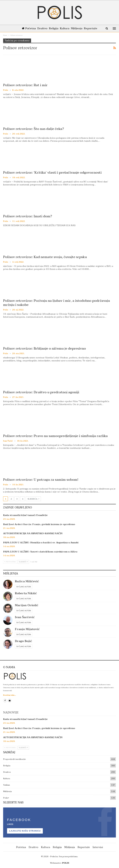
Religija (53, 28)
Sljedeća (33, 499)
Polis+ (6, 798)
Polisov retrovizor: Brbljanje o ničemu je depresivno (45, 348)
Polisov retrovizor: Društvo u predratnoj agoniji (41, 392)
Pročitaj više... (9, 695)
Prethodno (10, 562)
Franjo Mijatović (27, 629)
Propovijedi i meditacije (15, 759)
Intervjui (98, 847)
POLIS (66, 863)
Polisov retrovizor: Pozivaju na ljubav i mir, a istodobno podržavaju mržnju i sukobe (57, 303)
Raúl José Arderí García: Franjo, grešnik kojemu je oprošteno (39, 524)
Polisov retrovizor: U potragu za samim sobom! (41, 480)
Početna (27, 28)
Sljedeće (23, 562)
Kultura (65, 28)
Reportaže (92, 28)
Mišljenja (78, 28)
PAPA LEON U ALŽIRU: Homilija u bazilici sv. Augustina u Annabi (41, 542)
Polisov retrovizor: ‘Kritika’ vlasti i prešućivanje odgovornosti (52, 172)
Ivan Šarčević (25, 617)
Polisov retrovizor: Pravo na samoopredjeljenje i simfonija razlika (55, 436)
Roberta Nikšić (26, 593)
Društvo (41, 28)
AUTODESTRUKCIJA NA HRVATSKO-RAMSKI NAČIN (33, 533)
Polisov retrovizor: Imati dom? (28, 216)
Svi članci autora (24, 587)
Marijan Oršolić (27, 605)
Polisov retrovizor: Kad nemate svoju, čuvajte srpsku (45, 257)
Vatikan (7, 785)
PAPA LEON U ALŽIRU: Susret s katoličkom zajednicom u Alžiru (40, 552)
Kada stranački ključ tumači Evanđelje (25, 515)
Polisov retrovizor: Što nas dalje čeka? (34, 129)
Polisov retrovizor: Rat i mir (25, 85)
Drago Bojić (23, 641)
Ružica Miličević (27, 581)
